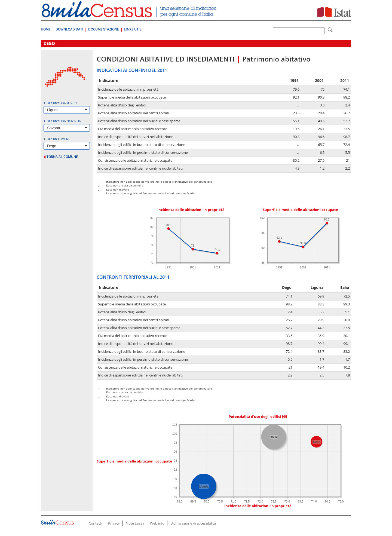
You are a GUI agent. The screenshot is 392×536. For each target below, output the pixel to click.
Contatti (95, 523)
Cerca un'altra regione (61, 103)
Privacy (114, 523)
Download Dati (69, 29)
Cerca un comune (57, 139)
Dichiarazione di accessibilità (193, 523)
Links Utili (133, 29)
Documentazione (104, 29)
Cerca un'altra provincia (62, 121)
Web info (157, 523)
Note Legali (135, 523)
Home (46, 29)
